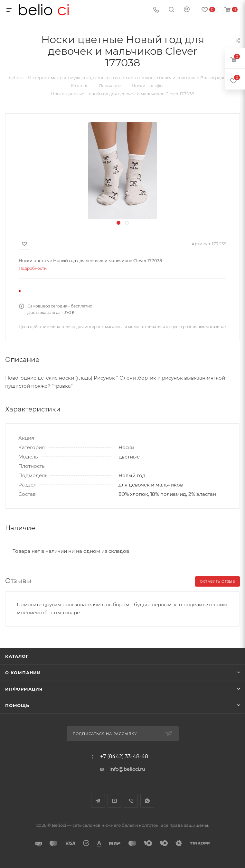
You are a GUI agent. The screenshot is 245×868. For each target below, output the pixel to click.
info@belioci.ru (127, 769)
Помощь (17, 705)
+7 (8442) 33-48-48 (124, 757)
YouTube (114, 801)
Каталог (17, 656)
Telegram (98, 801)
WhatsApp (147, 801)
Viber (131, 801)
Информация (24, 689)
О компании (23, 673)
